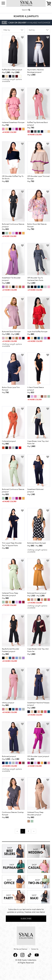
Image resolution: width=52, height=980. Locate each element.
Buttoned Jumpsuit (9, 756)
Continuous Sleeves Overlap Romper (13, 814)
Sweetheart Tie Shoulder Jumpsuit (11, 279)
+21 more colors (9, 290)
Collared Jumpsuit (9, 441)
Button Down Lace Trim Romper (11, 389)
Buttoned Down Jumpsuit (37, 593)
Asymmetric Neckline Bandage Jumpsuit (35, 71)
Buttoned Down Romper (11, 332)
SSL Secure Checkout (20, 949)
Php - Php (11, 72)
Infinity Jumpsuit (8, 703)
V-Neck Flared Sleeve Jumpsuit (36, 389)
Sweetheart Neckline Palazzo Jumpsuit (38, 704)
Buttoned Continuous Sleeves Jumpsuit (13, 225)
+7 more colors (9, 605)
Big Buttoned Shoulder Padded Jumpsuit (11, 650)
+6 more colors (9, 132)
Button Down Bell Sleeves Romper (37, 225)
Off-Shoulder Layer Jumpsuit (38, 756)
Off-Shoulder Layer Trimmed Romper (38, 178)
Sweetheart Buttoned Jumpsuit (35, 491)
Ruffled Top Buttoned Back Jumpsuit (38, 124)
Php (31, 75)
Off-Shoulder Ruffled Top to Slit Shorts (13, 178)
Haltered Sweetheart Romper (13, 122)
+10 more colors (35, 341)
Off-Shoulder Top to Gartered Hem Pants (35, 279)
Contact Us (35, 949)
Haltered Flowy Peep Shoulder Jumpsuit (10, 594)
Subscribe (26, 919)
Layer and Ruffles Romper (37, 332)
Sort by (32, 30)
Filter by (7, 30)
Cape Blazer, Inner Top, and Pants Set (38, 442)
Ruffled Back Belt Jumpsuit (12, 70)
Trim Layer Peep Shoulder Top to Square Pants (12, 544)
